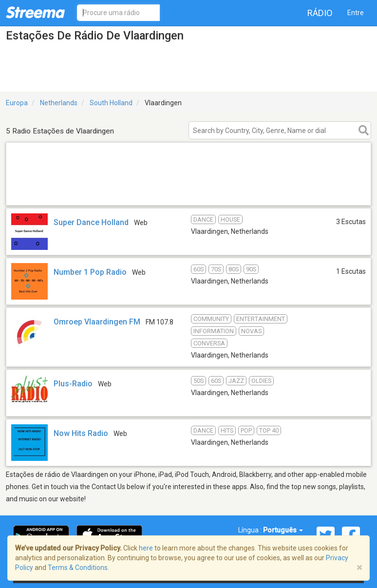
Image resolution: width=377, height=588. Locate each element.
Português (283, 530)
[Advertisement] (188, 193)
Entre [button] (356, 13)
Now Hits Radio (81, 433)
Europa (17, 103)
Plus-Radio (73, 384)
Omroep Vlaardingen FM (97, 322)
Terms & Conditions (78, 568)
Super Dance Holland (91, 222)
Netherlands (59, 103)
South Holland (111, 103)
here (146, 548)
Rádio (320, 13)
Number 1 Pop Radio (90, 272)
